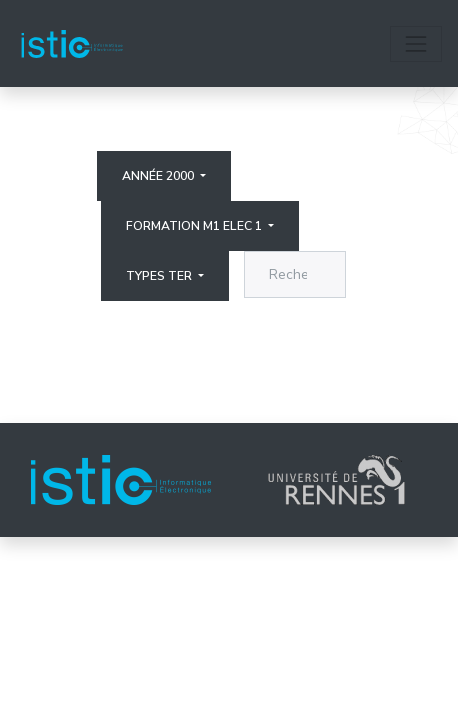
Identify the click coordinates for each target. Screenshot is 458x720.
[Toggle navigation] (416, 44)
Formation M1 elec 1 (195, 226)
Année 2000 (159, 176)
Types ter (160, 276)
